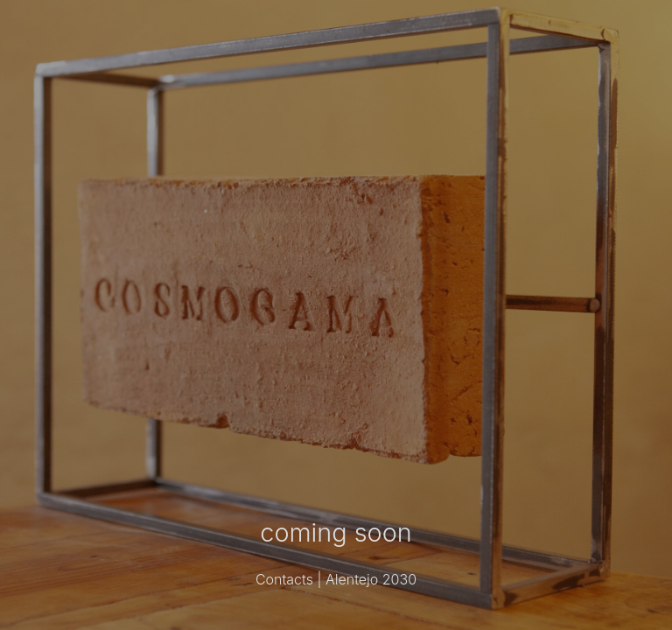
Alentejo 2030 (371, 579)
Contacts (284, 579)
